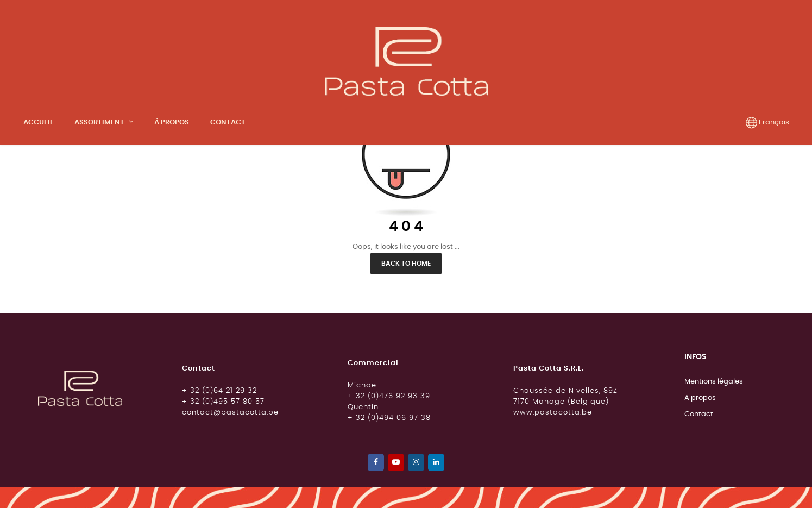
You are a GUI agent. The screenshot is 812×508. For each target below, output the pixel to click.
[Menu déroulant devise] (767, 123)
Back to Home (406, 352)
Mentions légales (714, 470)
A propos (700, 487)
